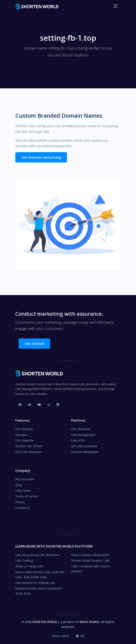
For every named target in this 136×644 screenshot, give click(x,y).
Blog (18, 485)
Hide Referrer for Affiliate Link (35, 583)
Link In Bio (78, 440)
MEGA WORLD (89, 622)
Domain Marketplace (85, 452)
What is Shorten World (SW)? (90, 555)
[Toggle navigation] (115, 6)
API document (25, 479)
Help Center (23, 490)
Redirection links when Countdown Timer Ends (38, 591)
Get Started (34, 344)
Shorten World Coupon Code (90, 560)
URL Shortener (81, 429)
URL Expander (25, 440)
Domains (21, 435)
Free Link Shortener (28, 452)
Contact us (23, 508)
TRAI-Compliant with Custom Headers (91, 569)
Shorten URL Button (29, 446)
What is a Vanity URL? (30, 566)
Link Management (83, 435)
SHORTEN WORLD (45, 622)
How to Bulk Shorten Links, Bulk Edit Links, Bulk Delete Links (40, 575)
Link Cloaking (24, 560)
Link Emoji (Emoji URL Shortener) (38, 555)
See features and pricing (41, 157)
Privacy (20, 502)
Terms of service (27, 496)
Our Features (24, 429)
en (80, 636)
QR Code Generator (84, 446)
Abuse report (61, 636)
